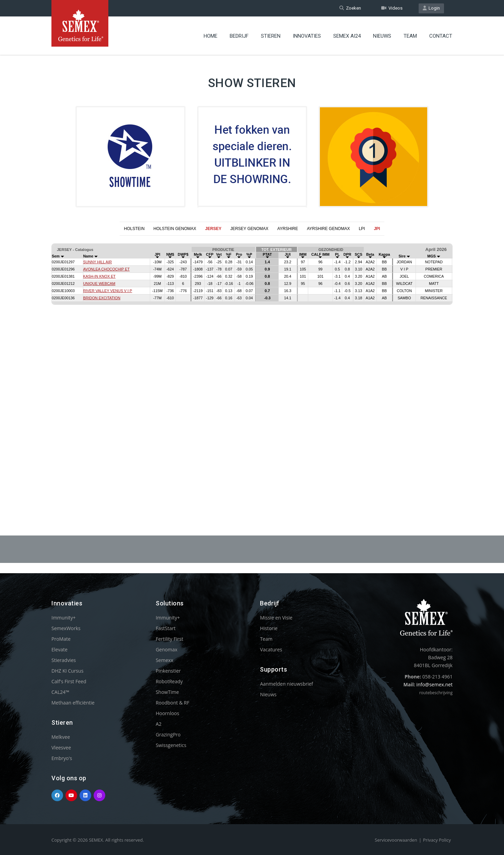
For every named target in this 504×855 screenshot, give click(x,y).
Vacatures (271, 649)
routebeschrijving (436, 693)
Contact (441, 36)
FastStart (166, 628)
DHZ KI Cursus (67, 671)
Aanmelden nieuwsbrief (286, 684)
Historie (269, 628)
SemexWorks (66, 628)
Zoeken (350, 8)
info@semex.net (434, 684)
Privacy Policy (437, 840)
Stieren (271, 36)
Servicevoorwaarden (396, 840)
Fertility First (169, 639)
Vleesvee (61, 748)
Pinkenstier (168, 671)
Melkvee (61, 737)
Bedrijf (239, 36)
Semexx (164, 660)
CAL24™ (60, 692)
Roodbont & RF (172, 703)
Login (431, 8)
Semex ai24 (347, 36)
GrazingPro (168, 734)
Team (410, 36)
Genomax (166, 649)
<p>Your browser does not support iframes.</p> (252, 369)
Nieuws (382, 36)
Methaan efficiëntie (73, 703)
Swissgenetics (171, 745)
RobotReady (169, 681)
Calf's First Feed (69, 681)
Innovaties (307, 36)
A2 (159, 724)
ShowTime (167, 692)
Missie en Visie (276, 618)
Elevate (59, 649)
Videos (392, 8)
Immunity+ (64, 618)
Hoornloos (167, 713)
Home (211, 36)
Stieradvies (64, 660)
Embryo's (62, 758)
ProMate (61, 639)
